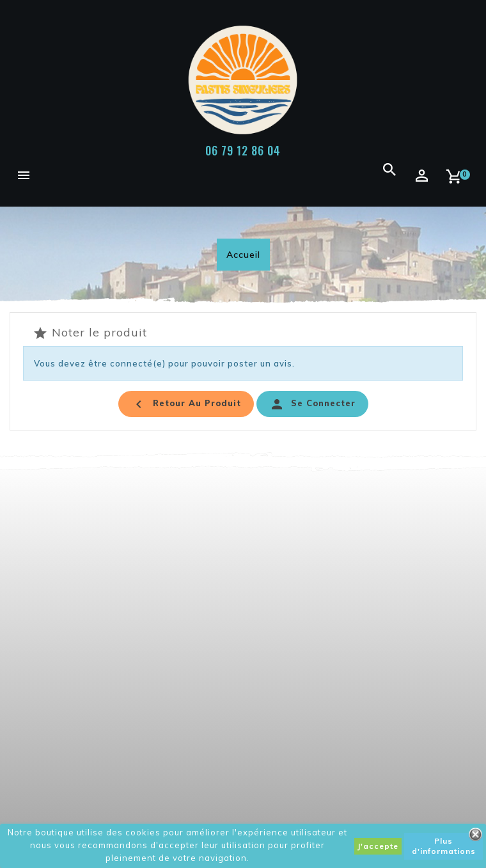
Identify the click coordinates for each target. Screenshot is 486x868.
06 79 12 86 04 (243, 150)
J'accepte (378, 846)
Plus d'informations (444, 846)
